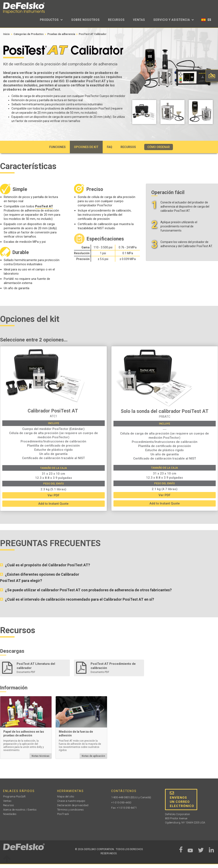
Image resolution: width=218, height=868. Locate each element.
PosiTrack (63, 814)
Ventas (139, 20)
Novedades (10, 814)
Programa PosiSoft (14, 796)
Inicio (6, 34)
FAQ (110, 147)
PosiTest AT (44, 206)
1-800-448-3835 (120, 797)
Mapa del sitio (66, 796)
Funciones (57, 147)
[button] (51, 20)
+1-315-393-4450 (121, 803)
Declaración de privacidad (73, 805)
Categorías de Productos (29, 34)
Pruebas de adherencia (61, 34)
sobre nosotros (86, 20)
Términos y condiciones (70, 810)
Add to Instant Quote (53, 504)
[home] (24, 8)
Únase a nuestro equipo (71, 801)
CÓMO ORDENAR (159, 147)
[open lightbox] (144, 113)
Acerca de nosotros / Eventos (20, 810)
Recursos (116, 20)
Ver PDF (54, 495)
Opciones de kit (86, 147)
